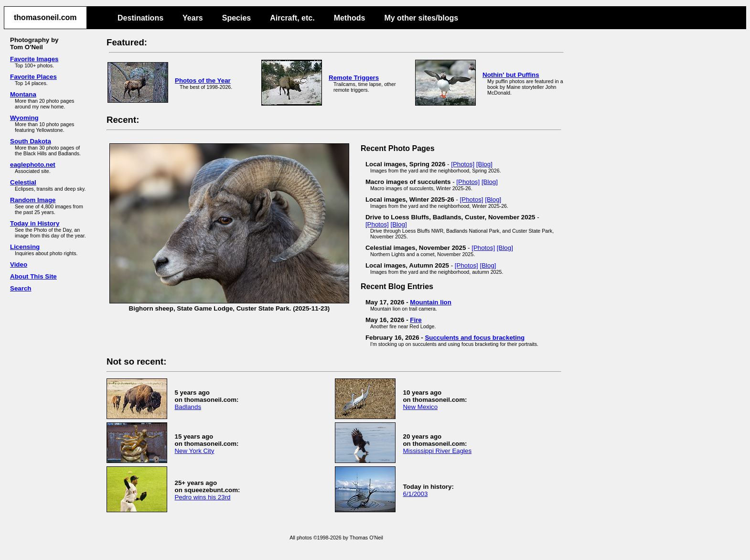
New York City (194, 451)
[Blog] (484, 164)
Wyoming (24, 118)
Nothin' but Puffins (511, 75)
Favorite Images (34, 59)
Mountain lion (431, 302)
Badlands (188, 407)
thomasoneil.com (45, 17)
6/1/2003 (415, 494)
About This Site (33, 276)
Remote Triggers (354, 78)
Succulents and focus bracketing (475, 338)
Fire (416, 320)
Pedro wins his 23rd (202, 497)
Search (21, 288)
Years (193, 18)
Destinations (140, 18)
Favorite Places (33, 77)
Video (19, 264)
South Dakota (31, 141)
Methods (350, 18)
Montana (23, 94)
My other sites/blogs (421, 18)
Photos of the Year (203, 81)
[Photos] (463, 164)
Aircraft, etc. (292, 18)
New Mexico (420, 407)
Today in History (35, 223)
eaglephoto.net (33, 165)
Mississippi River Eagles (437, 451)
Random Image (33, 200)
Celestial (23, 182)
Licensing (25, 247)
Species (236, 18)
